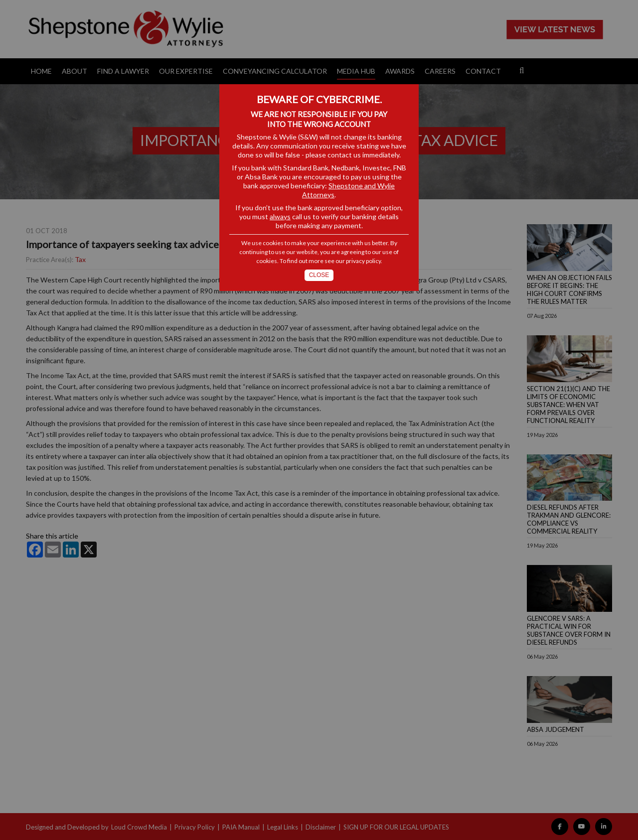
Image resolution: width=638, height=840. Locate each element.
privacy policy (363, 261)
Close (319, 275)
